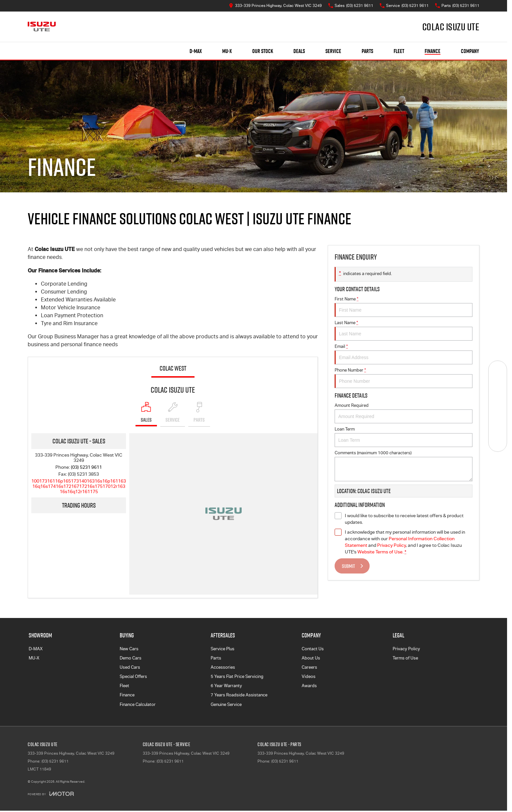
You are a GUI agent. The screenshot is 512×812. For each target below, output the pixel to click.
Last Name (404, 330)
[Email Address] (79, 486)
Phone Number (404, 378)
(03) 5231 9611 (86, 467)
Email (404, 354)
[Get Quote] (498, 424)
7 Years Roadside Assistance (239, 695)
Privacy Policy (406, 649)
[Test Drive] (498, 442)
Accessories (223, 667)
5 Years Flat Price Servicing (237, 676)
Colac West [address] (173, 368)
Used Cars (130, 667)
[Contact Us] (275, 6)
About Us (311, 658)
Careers (309, 667)
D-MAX (36, 649)
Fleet (399, 51)
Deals (299, 51)
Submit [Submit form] (348, 566)
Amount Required (404, 413)
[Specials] (498, 406)
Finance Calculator (138, 704)
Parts (367, 51)
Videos (309, 676)
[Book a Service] (498, 388)
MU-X (34, 658)
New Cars (129, 649)
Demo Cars (131, 658)
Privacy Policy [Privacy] (392, 545)
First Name (404, 307)
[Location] (146, 414)
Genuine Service (226, 704)
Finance (433, 51)
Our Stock (263, 51)
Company (470, 51)
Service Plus (223, 649)
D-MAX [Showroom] (196, 51)
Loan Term (404, 437)
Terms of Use (405, 658)
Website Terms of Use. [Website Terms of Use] (380, 552)
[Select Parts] (199, 414)
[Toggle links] (51, 794)
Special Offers (133, 676)
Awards (309, 686)
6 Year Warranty (226, 686)
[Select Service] (173, 414)
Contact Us (313, 649)
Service (333, 51)
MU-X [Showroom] (227, 51)
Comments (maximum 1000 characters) (404, 466)
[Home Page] (42, 27)
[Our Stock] (498, 370)
